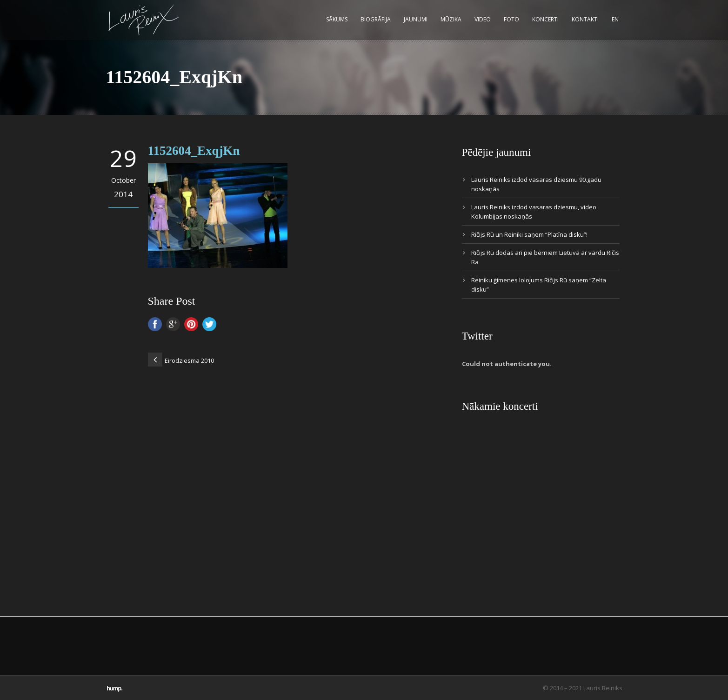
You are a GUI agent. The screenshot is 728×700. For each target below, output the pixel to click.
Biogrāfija (376, 19)
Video (483, 19)
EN (615, 19)
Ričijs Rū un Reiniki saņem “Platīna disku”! (529, 234)
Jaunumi (416, 19)
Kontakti (585, 19)
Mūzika (451, 19)
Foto (511, 19)
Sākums (337, 19)
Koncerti (545, 19)
